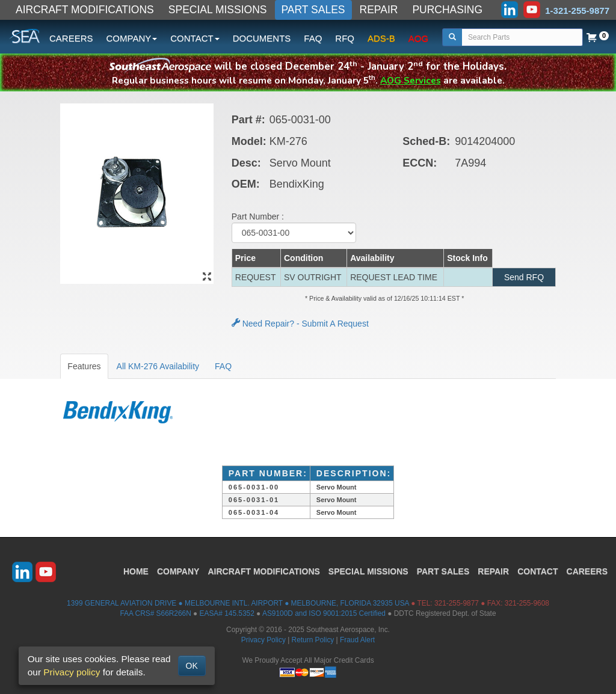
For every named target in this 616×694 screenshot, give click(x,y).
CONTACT (537, 571)
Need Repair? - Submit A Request (300, 324)
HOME (136, 571)
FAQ (313, 38)
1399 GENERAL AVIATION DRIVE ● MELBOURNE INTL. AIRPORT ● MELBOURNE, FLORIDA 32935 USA (238, 603)
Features (84, 366)
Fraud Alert (357, 640)
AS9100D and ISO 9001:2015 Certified (324, 613)
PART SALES (313, 10)
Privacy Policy (263, 640)
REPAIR (379, 10)
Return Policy (313, 640)
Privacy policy (72, 672)
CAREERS (71, 38)
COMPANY (178, 571)
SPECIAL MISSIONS (218, 10)
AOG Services (411, 80)
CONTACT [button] (195, 38)
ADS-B (381, 38)
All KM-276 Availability (158, 366)
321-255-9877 (457, 603)
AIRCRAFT (263, 571)
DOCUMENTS (262, 38)
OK (192, 666)
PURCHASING (447, 10)
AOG (418, 38)
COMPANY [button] (132, 38)
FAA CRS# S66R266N (155, 613)
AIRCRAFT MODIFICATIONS (85, 10)
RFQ (345, 38)
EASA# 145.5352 (227, 613)
